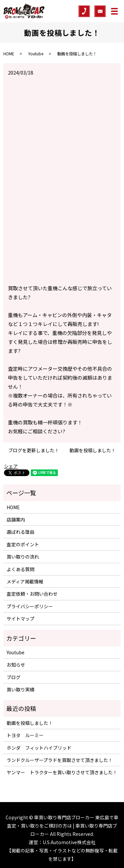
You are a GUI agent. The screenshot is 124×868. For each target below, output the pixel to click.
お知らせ (16, 665)
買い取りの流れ (23, 557)
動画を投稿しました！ (93, 450)
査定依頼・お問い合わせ (32, 594)
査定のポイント (23, 544)
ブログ (14, 677)
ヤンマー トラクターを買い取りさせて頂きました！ (62, 772)
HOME (9, 54)
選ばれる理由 (21, 532)
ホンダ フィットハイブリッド (39, 748)
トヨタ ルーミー (25, 735)
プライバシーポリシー (30, 606)
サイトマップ (21, 619)
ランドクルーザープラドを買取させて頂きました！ (60, 760)
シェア (11, 466)
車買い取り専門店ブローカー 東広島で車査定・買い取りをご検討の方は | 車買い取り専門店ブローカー (63, 826)
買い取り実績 (21, 689)
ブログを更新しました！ (34, 450)
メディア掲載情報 (25, 581)
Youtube (36, 54)
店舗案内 (16, 519)
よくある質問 (21, 569)
